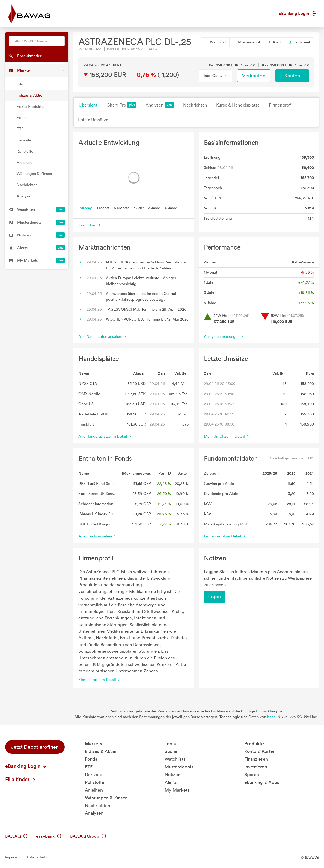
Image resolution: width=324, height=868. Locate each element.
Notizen (173, 775)
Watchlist (215, 42)
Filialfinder (21, 779)
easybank (49, 836)
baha (271, 717)
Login (215, 597)
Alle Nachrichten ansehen (103, 336)
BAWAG (16, 836)
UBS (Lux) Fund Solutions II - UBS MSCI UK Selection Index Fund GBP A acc (98, 484)
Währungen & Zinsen (34, 174)
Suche (171, 751)
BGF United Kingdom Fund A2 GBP (98, 524)
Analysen (25, 196)
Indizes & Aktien (31, 95)
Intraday (85, 208)
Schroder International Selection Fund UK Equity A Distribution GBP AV (98, 504)
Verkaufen (254, 76)
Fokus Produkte (30, 107)
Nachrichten (27, 185)
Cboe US (86, 404)
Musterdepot (247, 42)
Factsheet (299, 42)
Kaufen (292, 76)
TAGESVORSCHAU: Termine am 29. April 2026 (146, 309)
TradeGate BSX (94, 414)
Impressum (14, 857)
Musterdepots (179, 767)
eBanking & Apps (262, 782)
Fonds (22, 118)
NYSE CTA (88, 384)
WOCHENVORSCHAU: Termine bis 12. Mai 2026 (147, 319)
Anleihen (24, 163)
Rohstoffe (25, 151)
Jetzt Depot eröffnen (35, 747)
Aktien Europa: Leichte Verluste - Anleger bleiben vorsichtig (141, 281)
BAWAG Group (88, 836)
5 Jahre (171, 208)
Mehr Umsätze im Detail (227, 436)
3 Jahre (154, 208)
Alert (274, 42)
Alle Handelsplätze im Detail (105, 436)
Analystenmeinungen (224, 336)
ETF (20, 129)
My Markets (177, 790)
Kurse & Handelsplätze (238, 105)
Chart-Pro (121, 105)
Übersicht (88, 105)
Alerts (171, 782)
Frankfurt (86, 424)
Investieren (256, 767)
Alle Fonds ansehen (98, 536)
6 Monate (122, 208)
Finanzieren (256, 759)
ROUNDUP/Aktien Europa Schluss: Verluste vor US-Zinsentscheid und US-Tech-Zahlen (146, 265)
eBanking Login (297, 13)
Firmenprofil (281, 105)
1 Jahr (139, 208)
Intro (21, 84)
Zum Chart (90, 225)
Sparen (252, 775)
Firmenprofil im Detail (225, 536)
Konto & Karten (260, 751)
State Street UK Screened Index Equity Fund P (98, 494)
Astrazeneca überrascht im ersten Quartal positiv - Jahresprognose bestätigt (141, 297)
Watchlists (175, 759)
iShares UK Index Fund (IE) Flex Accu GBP (98, 514)
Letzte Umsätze (93, 120)
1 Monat (103, 208)
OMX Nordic (89, 394)
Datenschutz (37, 857)
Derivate (24, 140)
